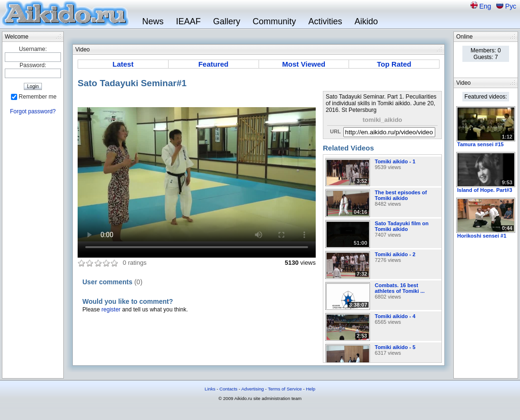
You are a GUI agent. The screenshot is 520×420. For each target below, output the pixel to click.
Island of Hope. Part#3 (485, 190)
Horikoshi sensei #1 (482, 236)
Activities (325, 21)
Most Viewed (304, 64)
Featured (213, 64)
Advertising (253, 389)
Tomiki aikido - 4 (395, 316)
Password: (33, 65)
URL (335, 131)
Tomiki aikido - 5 (395, 347)
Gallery (226, 21)
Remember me (37, 97)
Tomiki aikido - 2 (395, 254)
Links (210, 389)
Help (310, 389)
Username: (33, 49)
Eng (486, 6)
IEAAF (188, 21)
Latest (123, 64)
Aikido (366, 21)
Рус (511, 6)
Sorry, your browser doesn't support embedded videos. (197, 174)
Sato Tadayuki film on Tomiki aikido (402, 226)
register (111, 310)
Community (274, 21)
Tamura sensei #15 (480, 144)
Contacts (229, 389)
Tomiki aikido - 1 (395, 161)
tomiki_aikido (382, 120)
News (153, 21)
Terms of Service (285, 389)
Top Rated (394, 64)
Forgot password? (33, 111)
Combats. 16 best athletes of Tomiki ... (400, 288)
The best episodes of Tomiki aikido (401, 195)
